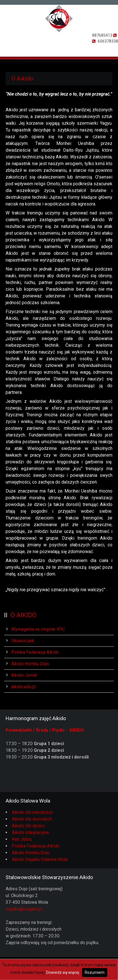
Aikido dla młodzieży (32, 812)
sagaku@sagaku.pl (24, 909)
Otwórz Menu (7, 49)
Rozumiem (95, 972)
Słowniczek (23, 641)
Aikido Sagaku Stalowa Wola (40, 859)
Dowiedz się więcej (63, 972)
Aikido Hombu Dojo (30, 664)
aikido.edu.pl (24, 687)
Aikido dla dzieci (28, 826)
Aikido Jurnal (24, 675)
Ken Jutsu (22, 839)
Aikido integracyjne (30, 832)
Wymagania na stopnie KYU (38, 629)
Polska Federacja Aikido (35, 652)
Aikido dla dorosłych (32, 819)
